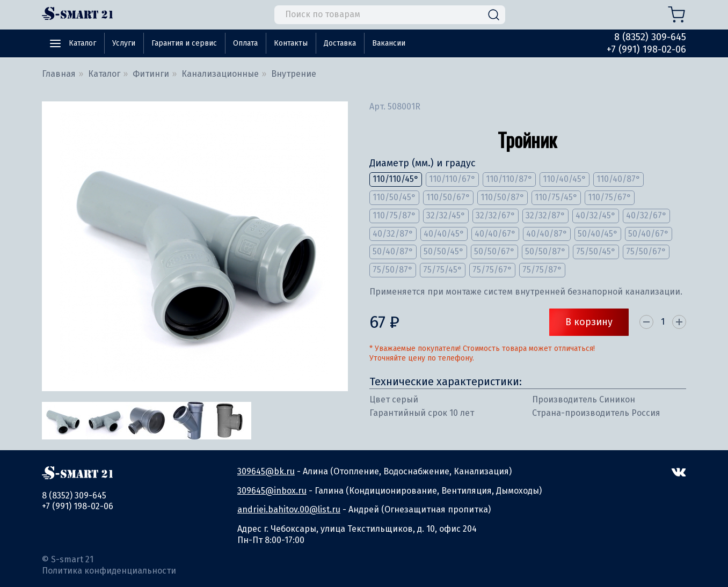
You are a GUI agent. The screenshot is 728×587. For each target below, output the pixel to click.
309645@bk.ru (266, 471)
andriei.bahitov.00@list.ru (289, 509)
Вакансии (389, 43)
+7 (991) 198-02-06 (646, 49)
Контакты (291, 43)
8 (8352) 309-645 (650, 37)
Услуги (124, 43)
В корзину (589, 322)
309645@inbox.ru (272, 491)
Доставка (340, 43)
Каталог (82, 43)
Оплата (245, 43)
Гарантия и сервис (184, 43)
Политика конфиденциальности (109, 571)
